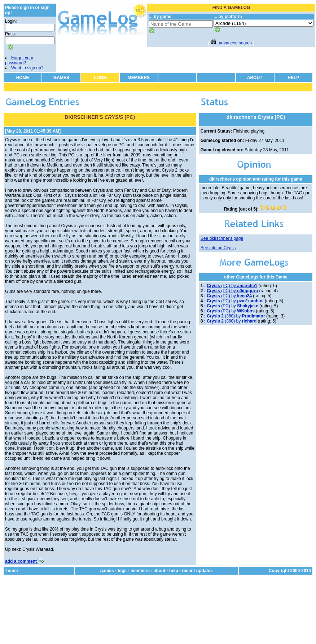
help (174, 571)
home (12, 571)
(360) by (236, 316)
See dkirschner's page (222, 238)
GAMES (61, 78)
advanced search (235, 43)
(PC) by (232, 286)
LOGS (100, 78)
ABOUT (255, 78)
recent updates (197, 571)
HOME (23, 78)
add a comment (24, 561)
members (140, 571)
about (160, 571)
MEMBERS (139, 78)
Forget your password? (19, 60)
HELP (293, 78)
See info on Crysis (218, 248)
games (107, 571)
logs (122, 571)
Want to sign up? (27, 68)
